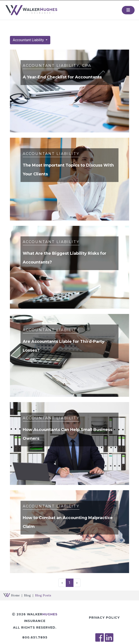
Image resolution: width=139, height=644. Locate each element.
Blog (27, 595)
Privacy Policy (104, 618)
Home (15, 595)
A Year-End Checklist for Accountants (62, 77)
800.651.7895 (35, 637)
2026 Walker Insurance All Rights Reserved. (35, 621)
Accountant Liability (29, 40)
